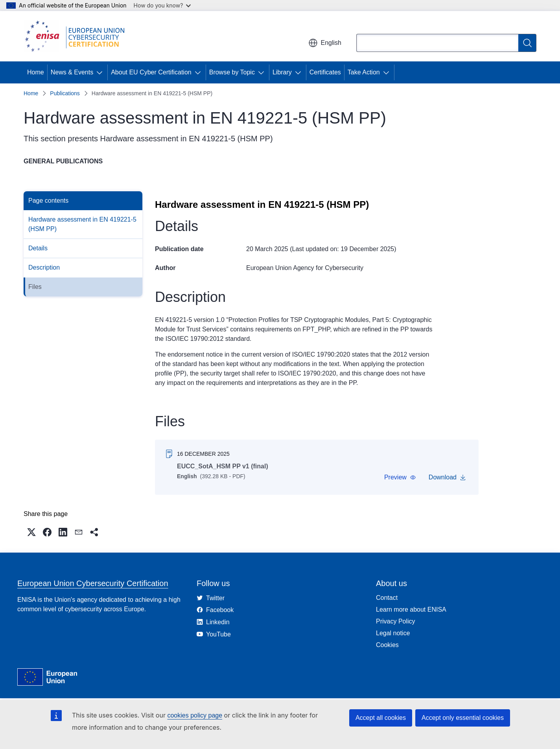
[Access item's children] (101, 72)
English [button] (325, 43)
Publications (65, 93)
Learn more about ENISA (411, 609)
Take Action (364, 72)
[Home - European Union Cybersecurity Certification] (77, 36)
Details (38, 248)
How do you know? (162, 5)
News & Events (72, 72)
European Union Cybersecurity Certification (93, 583)
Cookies (387, 645)
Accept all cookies (381, 718)
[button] (400, 477)
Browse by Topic (232, 72)
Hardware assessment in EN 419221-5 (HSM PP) (82, 224)
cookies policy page (195, 715)
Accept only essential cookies (463, 718)
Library (282, 72)
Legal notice (393, 633)
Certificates (325, 72)
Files (35, 287)
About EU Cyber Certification (151, 72)
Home (36, 72)
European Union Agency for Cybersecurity (305, 268)
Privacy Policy (396, 621)
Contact (387, 598)
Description (44, 267)
